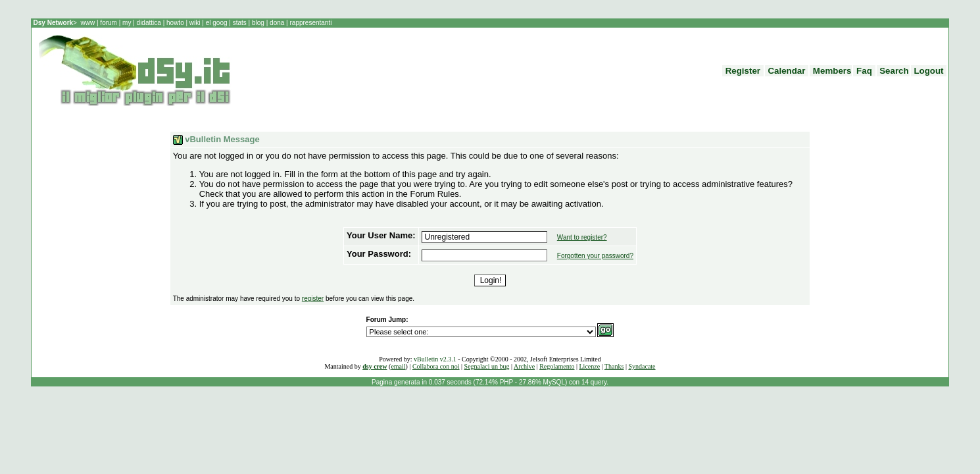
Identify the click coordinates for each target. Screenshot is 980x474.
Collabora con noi (436, 366)
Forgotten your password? (595, 256)
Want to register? (582, 237)
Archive (524, 366)
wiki (195, 23)
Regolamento (557, 366)
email (398, 366)
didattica (149, 23)
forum (109, 23)
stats (241, 23)
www (89, 23)
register (313, 299)
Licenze (590, 366)
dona (277, 23)
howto (175, 23)
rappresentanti (310, 23)
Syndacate (642, 366)
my (128, 23)
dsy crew (375, 366)
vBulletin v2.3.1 (435, 359)
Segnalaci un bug (487, 366)
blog (258, 23)
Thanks (614, 366)
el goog (218, 23)
